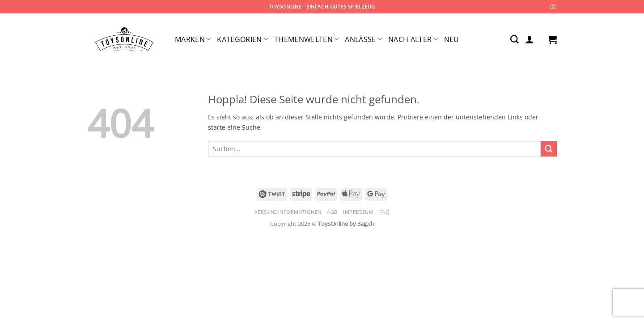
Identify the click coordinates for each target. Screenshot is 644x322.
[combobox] (374, 149)
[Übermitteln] (549, 149)
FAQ (385, 212)
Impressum (358, 212)
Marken (193, 39)
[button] (530, 39)
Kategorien (242, 39)
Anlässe (363, 39)
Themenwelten (306, 39)
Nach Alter (413, 39)
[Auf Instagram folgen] (553, 7)
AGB (332, 212)
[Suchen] (515, 40)
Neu (452, 39)
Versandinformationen (288, 212)
